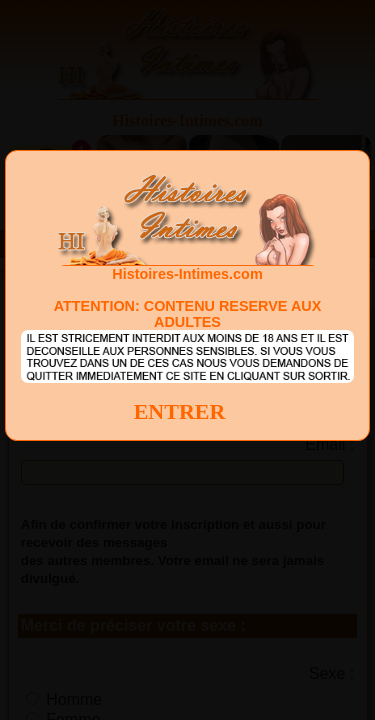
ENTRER (180, 411)
